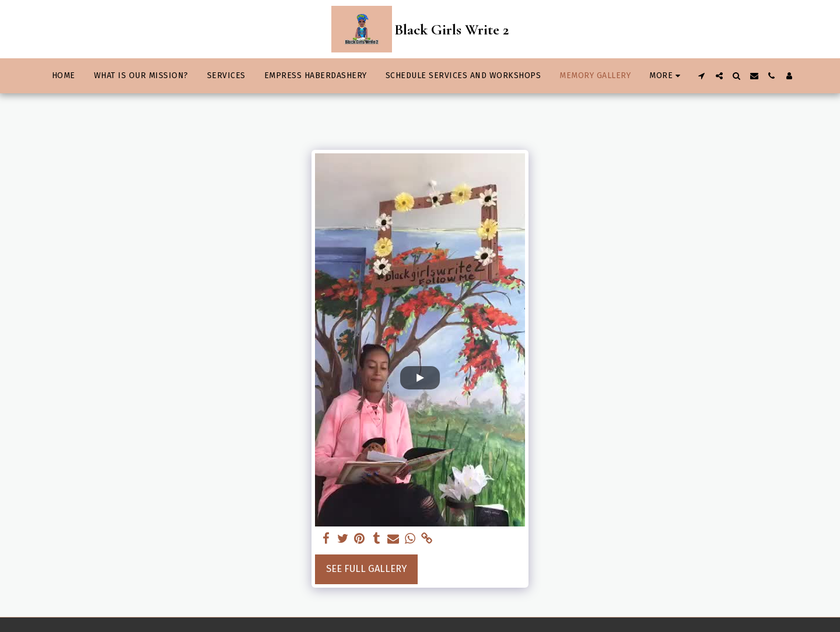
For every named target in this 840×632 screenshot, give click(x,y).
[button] (702, 76)
